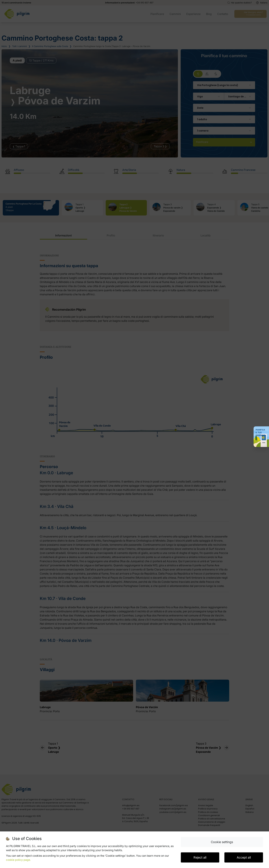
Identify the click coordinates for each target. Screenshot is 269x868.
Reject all (200, 857)
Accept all (244, 857)
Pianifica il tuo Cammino (260, 433)
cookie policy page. (18, 860)
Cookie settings (222, 842)
